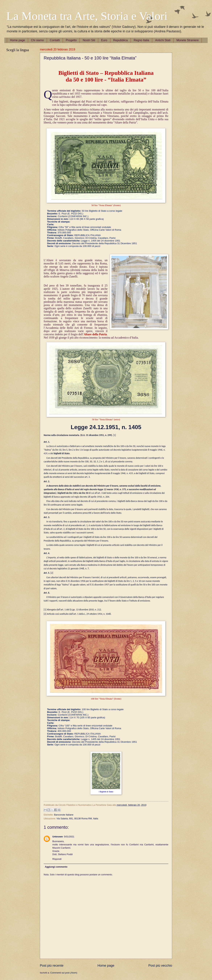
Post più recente (52, 966)
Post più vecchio (160, 966)
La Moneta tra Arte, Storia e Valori (87, 16)
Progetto (71, 40)
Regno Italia (141, 40)
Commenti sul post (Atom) (64, 973)
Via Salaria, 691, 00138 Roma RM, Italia (77, 819)
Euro (104, 40)
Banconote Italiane (64, 815)
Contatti (55, 40)
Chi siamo (37, 40)
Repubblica (120, 40)
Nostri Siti (89, 40)
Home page (17, 40)
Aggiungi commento (56, 867)
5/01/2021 (69, 837)
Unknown (58, 837)
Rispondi (57, 859)
